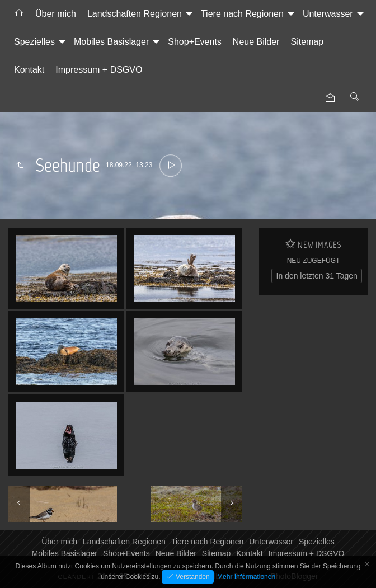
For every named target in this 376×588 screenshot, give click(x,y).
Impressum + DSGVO (99, 70)
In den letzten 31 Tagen (317, 276)
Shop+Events (195, 42)
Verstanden (192, 577)
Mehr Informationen (246, 577)
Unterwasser (328, 14)
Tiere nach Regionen (242, 14)
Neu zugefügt (314, 261)
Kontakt (29, 70)
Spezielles (34, 42)
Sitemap (307, 42)
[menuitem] (19, 14)
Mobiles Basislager (111, 42)
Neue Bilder (256, 42)
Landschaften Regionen (135, 14)
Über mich (56, 14)
